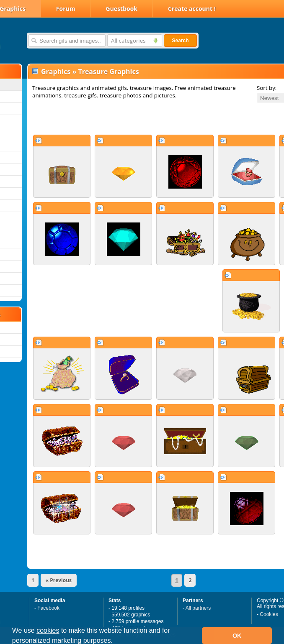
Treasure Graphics (108, 72)
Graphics (56, 72)
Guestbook (122, 9)
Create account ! (192, 9)
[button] (116, 641)
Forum (66, 9)
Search (180, 41)
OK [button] (237, 636)
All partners (198, 608)
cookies (48, 630)
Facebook (48, 608)
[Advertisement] (127, 119)
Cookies (269, 614)
